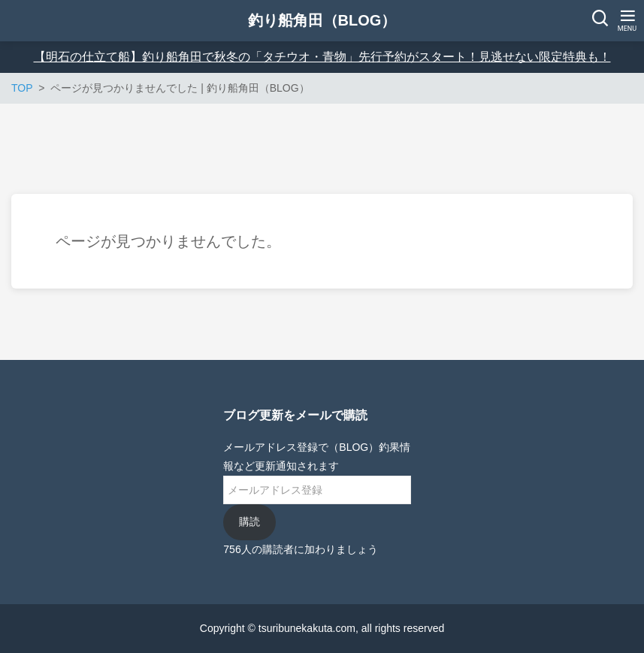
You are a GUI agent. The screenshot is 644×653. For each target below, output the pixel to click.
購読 (249, 521)
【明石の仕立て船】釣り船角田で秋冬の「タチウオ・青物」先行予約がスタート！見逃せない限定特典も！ (322, 57)
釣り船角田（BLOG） (322, 20)
